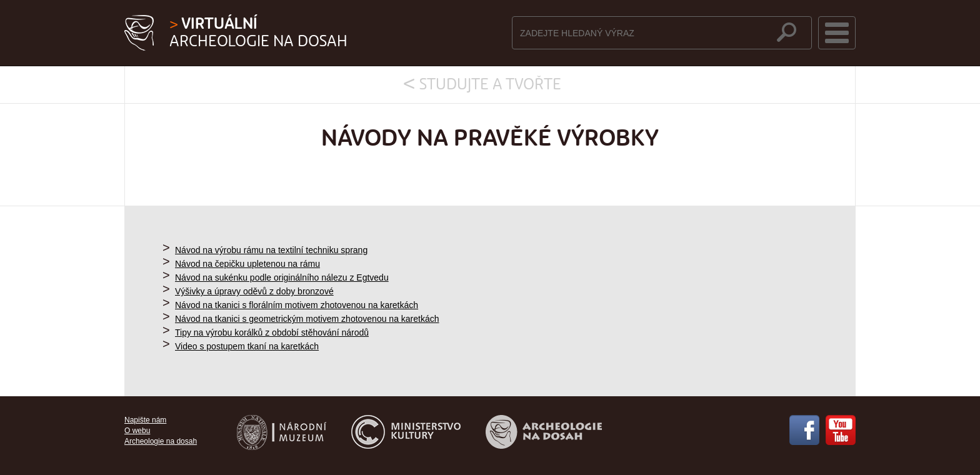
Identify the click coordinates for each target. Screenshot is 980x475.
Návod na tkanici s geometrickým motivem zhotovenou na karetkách (307, 319)
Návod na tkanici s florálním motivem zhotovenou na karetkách (297, 305)
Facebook (804, 430)
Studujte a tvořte (490, 85)
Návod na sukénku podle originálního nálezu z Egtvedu (282, 277)
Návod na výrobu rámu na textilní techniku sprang (271, 250)
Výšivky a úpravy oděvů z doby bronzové (254, 291)
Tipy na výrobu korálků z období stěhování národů (272, 332)
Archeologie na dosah (258, 33)
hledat (787, 32)
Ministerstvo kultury (406, 432)
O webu (137, 431)
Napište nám (145, 420)
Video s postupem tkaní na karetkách (247, 346)
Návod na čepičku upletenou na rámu (247, 264)
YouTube (841, 430)
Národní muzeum (282, 432)
